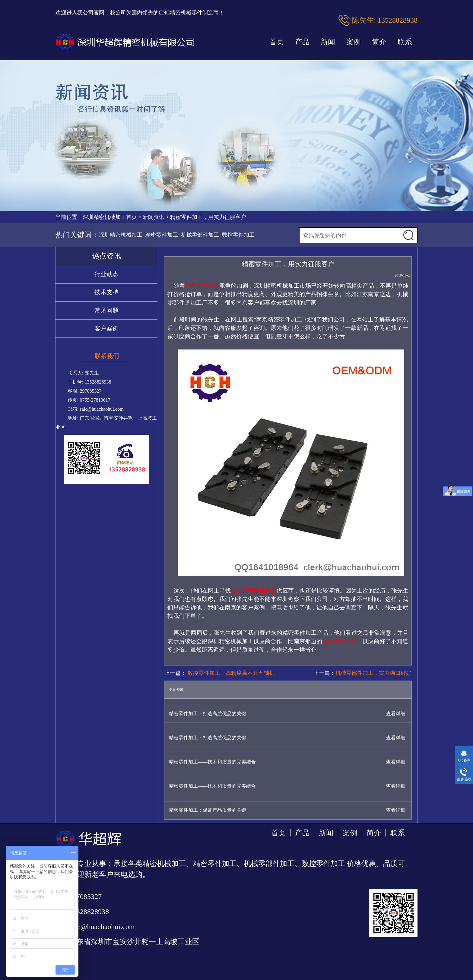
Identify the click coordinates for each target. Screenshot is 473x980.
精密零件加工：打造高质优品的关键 (208, 714)
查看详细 (396, 714)
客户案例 (106, 328)
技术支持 (106, 292)
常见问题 (106, 310)
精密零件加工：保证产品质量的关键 (208, 810)
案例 (354, 42)
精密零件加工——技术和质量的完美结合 (212, 762)
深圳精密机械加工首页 (110, 217)
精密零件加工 (162, 235)
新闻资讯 (154, 217)
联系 (405, 42)
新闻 (328, 42)
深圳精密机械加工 (121, 235)
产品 (302, 42)
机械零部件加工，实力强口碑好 (373, 673)
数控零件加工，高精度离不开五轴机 (230, 673)
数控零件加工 (238, 235)
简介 (379, 42)
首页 (277, 42)
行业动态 (106, 274)
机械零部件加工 (200, 235)
